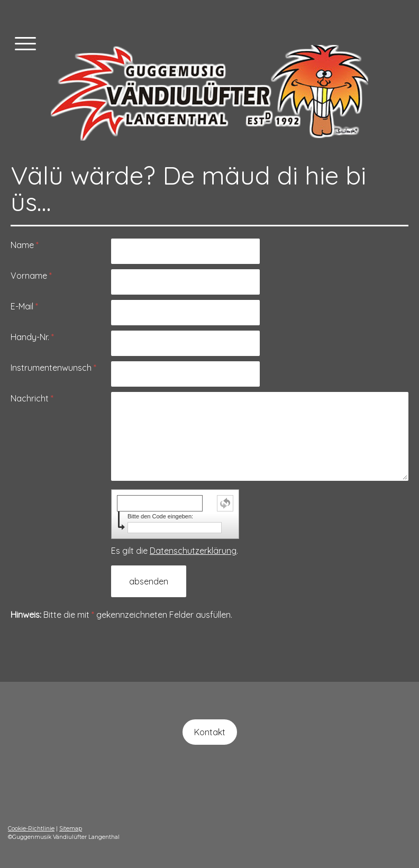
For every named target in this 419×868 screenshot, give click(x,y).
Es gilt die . (175, 551)
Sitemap (71, 829)
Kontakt (210, 732)
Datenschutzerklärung (193, 551)
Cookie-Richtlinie (31, 829)
